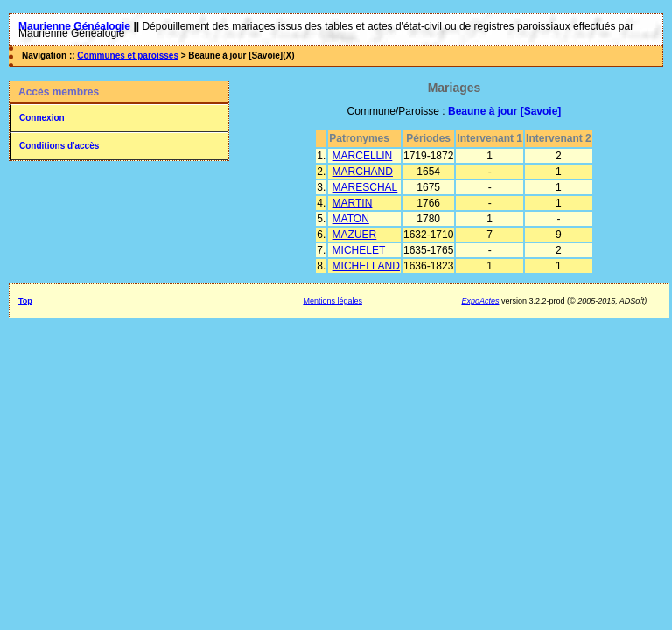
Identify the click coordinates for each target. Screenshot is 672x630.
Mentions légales (332, 301)
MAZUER (355, 234)
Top (25, 301)
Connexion (42, 118)
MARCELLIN (363, 156)
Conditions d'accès (59, 146)
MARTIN (353, 203)
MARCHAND (363, 171)
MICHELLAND (366, 266)
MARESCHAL (365, 187)
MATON (351, 219)
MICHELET (359, 250)
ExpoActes (480, 301)
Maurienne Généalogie (74, 26)
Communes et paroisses (128, 56)
